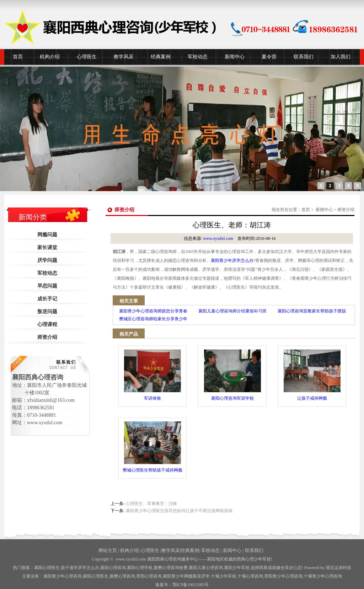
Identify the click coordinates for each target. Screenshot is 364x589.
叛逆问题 (47, 312)
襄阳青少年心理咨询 (63, 576)
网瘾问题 (47, 235)
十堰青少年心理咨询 (323, 576)
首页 (18, 57)
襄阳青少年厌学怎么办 (232, 261)
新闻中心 (235, 57)
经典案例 (161, 57)
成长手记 (47, 299)
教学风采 (124, 57)
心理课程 (47, 324)
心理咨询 (250, 576)
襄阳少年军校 (237, 568)
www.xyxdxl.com (218, 238)
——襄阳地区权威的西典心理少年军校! (235, 559)
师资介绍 (47, 337)
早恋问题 (47, 286)
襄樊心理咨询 (122, 576)
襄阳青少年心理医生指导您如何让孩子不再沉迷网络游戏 (179, 511)
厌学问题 (47, 260)
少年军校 (224, 576)
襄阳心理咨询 (113, 568)
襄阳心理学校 (140, 568)
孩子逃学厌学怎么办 (80, 568)
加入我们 (341, 57)
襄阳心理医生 (47, 568)
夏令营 (269, 57)
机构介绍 (50, 57)
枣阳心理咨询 (149, 576)
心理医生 (87, 57)
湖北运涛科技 (338, 568)
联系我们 (304, 57)
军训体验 (152, 375)
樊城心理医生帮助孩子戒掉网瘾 (152, 447)
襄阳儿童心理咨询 (206, 568)
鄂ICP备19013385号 (191, 585)
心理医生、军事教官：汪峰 (151, 504)
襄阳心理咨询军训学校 (232, 375)
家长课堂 (47, 248)
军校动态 (198, 57)
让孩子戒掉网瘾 (312, 375)
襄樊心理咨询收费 (171, 568)
